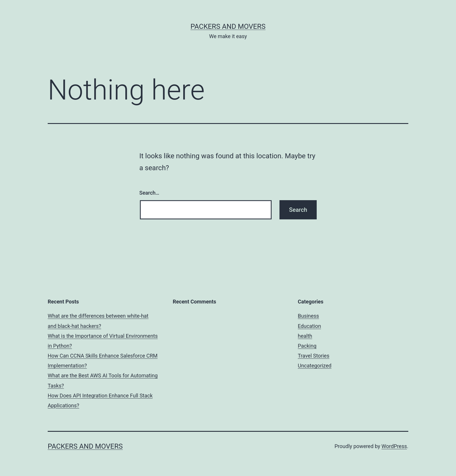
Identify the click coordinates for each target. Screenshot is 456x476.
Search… (149, 193)
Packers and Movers (228, 26)
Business (308, 316)
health (305, 336)
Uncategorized (315, 366)
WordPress (394, 446)
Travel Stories (313, 356)
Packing (307, 346)
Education (309, 326)
